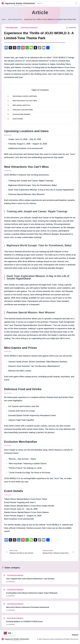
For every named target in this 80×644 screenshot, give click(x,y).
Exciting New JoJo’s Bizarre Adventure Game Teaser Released (32, 593)
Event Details (18, 119)
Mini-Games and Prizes (22, 105)
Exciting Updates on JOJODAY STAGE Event (24, 622)
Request (75, 635)
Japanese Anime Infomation (17, 3)
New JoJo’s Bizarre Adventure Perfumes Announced (28, 607)
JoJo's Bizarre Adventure (29, 28)
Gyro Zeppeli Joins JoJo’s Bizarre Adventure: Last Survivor (30, 579)
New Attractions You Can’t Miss (25, 101)
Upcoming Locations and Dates (25, 96)
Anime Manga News (15, 19)
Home (4, 19)
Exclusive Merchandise (22, 114)
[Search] (76, 3)
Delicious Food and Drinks (23, 110)
